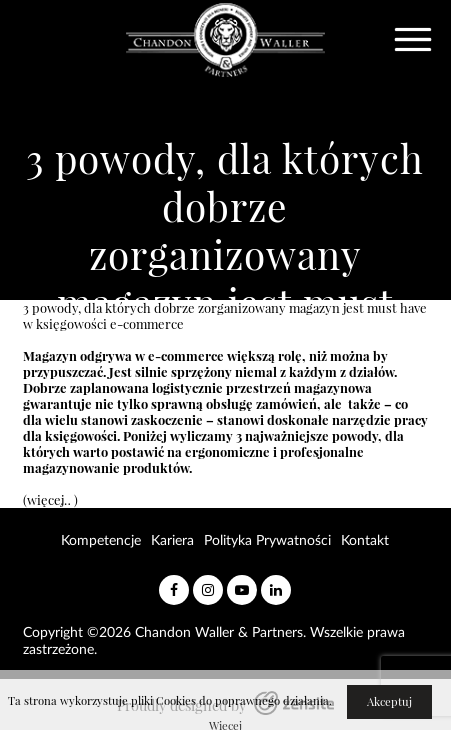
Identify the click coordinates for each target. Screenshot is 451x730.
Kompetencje (101, 541)
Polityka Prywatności (267, 541)
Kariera (172, 541)
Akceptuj (389, 702)
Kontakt (365, 541)
